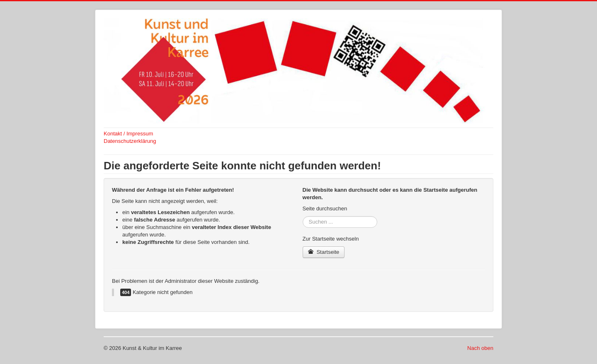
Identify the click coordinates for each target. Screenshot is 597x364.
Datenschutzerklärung (130, 141)
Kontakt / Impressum (128, 134)
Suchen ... (303, 216)
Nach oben (480, 348)
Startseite (324, 252)
